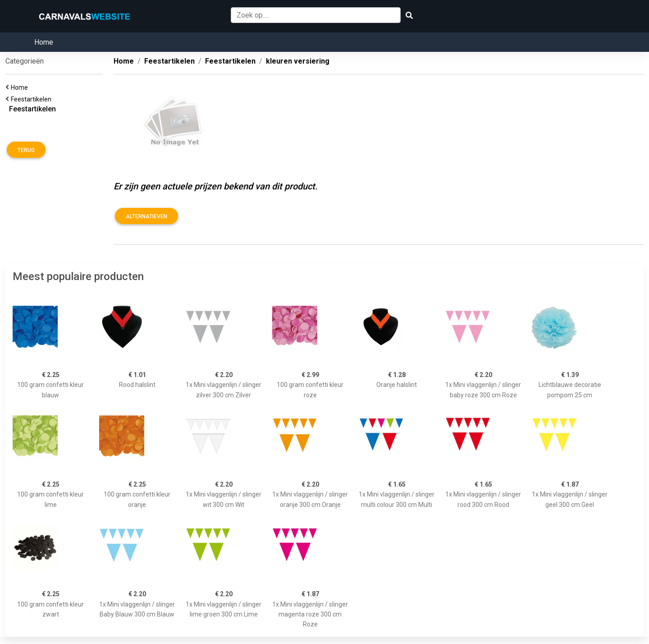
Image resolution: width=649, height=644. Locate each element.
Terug (26, 150)
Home (44, 42)
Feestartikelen (32, 99)
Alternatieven (146, 216)
